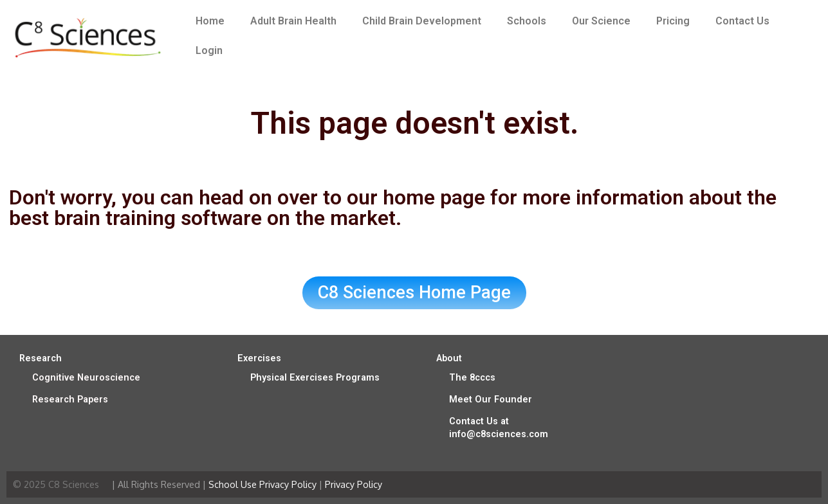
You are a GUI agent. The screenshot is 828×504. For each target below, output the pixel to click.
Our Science (601, 21)
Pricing (673, 21)
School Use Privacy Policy (262, 484)
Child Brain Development (422, 21)
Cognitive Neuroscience (86, 378)
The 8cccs (472, 378)
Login (209, 50)
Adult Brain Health (293, 21)
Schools (527, 21)
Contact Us (742, 21)
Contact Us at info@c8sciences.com (499, 428)
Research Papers (70, 400)
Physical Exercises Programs (315, 378)
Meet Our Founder (491, 400)
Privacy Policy (354, 484)
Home (210, 21)
